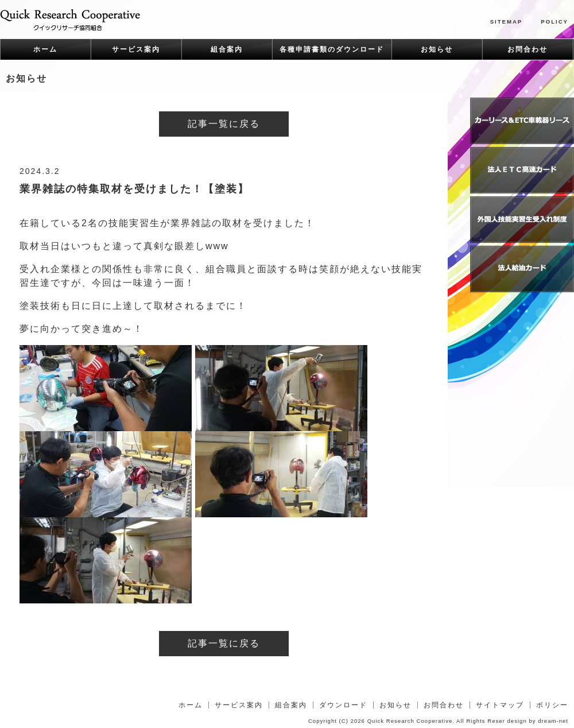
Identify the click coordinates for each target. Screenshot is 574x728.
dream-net (553, 721)
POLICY (554, 22)
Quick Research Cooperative (410, 721)
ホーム (45, 49)
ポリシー (552, 705)
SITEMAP (507, 22)
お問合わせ (528, 49)
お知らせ (437, 49)
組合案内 (227, 49)
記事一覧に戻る (224, 124)
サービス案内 (136, 49)
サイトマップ (500, 705)
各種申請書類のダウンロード (332, 49)
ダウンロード (343, 705)
